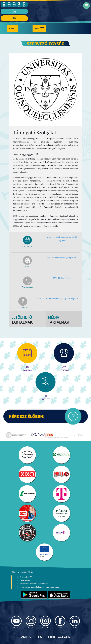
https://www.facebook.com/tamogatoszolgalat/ (57, 298)
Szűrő (39, 28)
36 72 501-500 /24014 (62, 278)
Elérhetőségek (57, 637)
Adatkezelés (32, 637)
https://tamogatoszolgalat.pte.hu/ (62, 258)
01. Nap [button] (11, 28)
